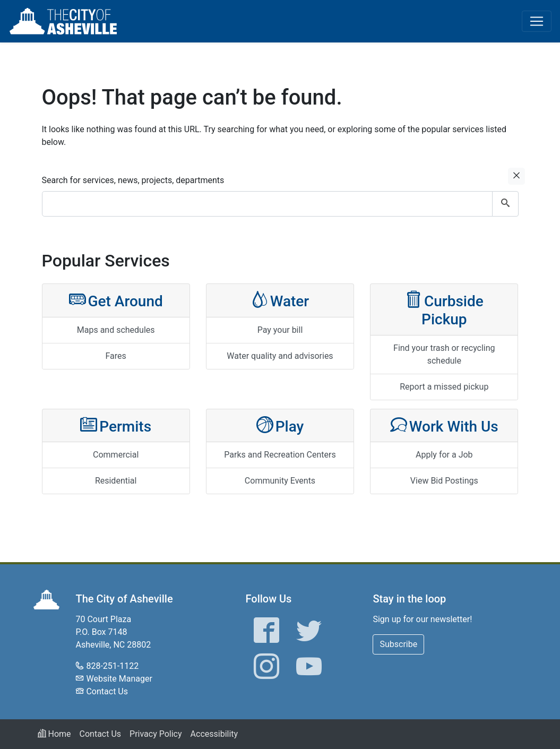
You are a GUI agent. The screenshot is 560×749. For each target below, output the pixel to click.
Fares (116, 356)
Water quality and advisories (280, 356)
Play (280, 425)
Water (280, 300)
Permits (116, 425)
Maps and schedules (116, 330)
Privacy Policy (156, 734)
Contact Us (107, 691)
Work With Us (444, 425)
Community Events (280, 481)
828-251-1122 (112, 666)
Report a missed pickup (444, 387)
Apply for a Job (444, 455)
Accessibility (214, 734)
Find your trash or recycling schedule (444, 354)
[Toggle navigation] (537, 21)
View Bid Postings (444, 481)
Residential (116, 481)
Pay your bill (280, 330)
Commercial (116, 455)
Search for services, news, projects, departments (133, 180)
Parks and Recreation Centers (280, 455)
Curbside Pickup (444, 309)
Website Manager (119, 679)
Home (54, 734)
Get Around (116, 300)
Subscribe (398, 644)
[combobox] (280, 204)
